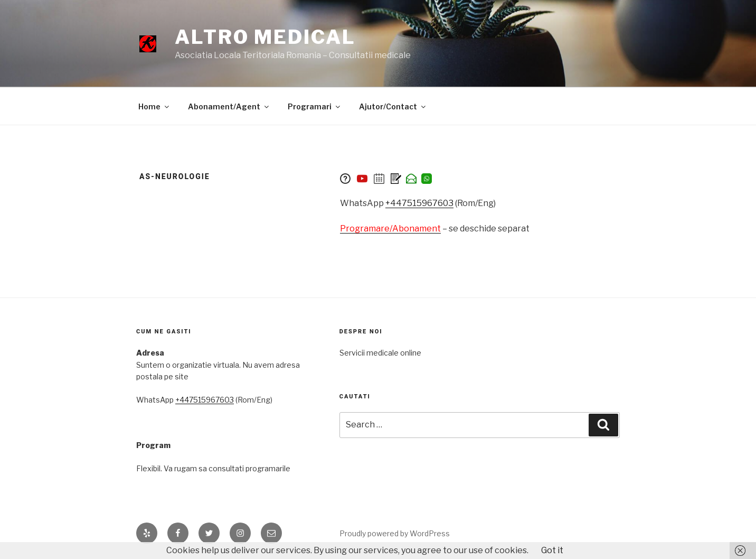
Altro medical (265, 37)
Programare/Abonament (390, 229)
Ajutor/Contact (393, 106)
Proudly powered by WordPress (395, 533)
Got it (552, 550)
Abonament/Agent (229, 106)
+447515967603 (419, 203)
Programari (315, 106)
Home (154, 106)
